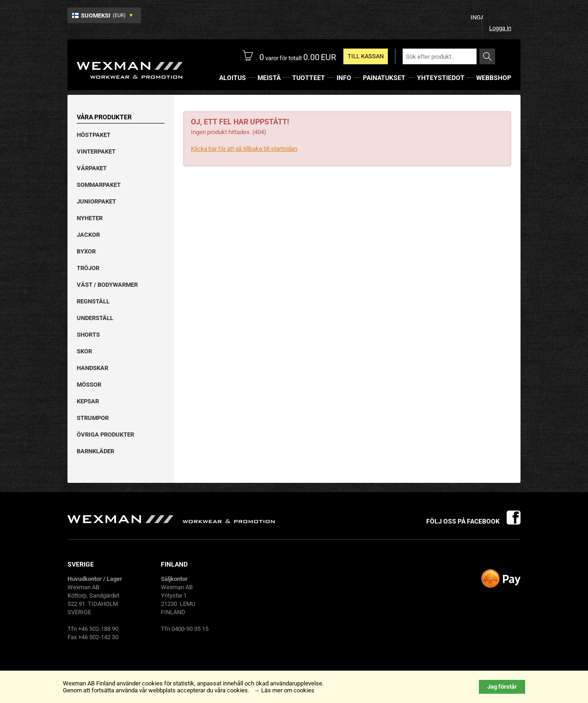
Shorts (88, 335)
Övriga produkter (105, 435)
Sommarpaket (99, 185)
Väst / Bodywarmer (107, 285)
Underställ (95, 318)
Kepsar (88, 401)
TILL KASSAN (366, 56)
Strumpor (93, 418)
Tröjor (88, 268)
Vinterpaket (96, 151)
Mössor (89, 385)
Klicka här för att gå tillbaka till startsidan (244, 149)
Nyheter (90, 218)
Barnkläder (95, 451)
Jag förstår (502, 687)
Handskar (92, 368)
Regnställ (93, 301)
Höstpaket (94, 135)
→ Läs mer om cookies (284, 690)
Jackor (88, 235)
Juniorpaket (96, 201)
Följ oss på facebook (473, 521)
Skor (84, 351)
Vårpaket (92, 168)
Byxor (86, 251)
